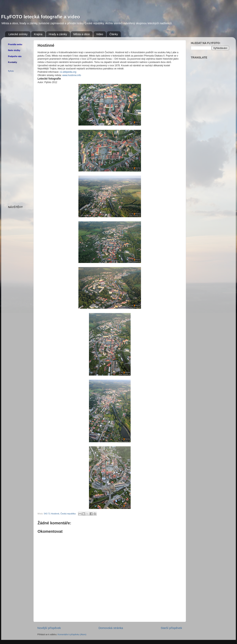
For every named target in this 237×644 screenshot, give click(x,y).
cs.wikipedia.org (68, 72)
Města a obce (82, 34)
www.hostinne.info (72, 75)
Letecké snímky (18, 34)
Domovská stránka (111, 628)
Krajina (38, 34)
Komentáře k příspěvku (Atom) (72, 634)
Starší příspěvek (171, 628)
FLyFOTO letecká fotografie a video (41, 17)
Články (114, 34)
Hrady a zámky (58, 34)
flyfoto (11, 71)
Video (100, 34)
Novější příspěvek (49, 628)
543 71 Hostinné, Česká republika (60, 514)
